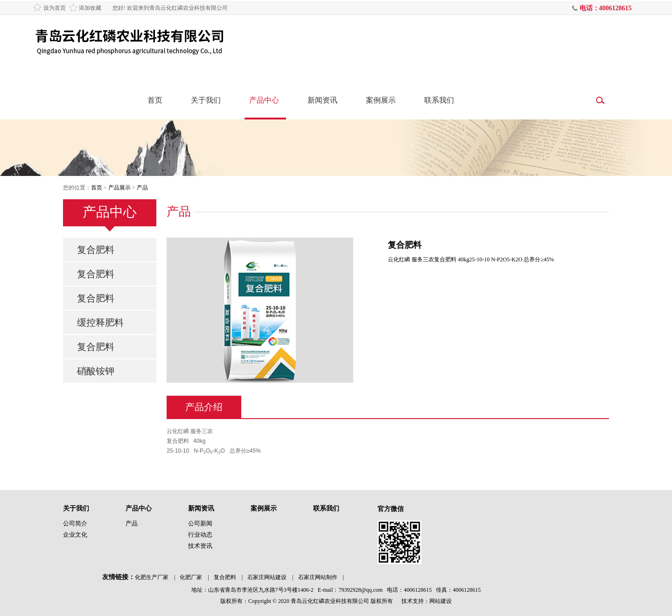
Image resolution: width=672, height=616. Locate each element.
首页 (155, 100)
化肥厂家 (191, 577)
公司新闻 (200, 523)
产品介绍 (204, 407)
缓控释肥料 (100, 322)
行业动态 (200, 535)
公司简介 (75, 523)
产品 (142, 188)
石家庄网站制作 (318, 577)
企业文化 (75, 535)
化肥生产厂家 (152, 577)
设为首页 (55, 8)
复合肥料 (96, 250)
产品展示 (119, 188)
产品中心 (264, 100)
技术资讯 (200, 546)
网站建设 (441, 601)
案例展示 (381, 100)
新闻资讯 (322, 100)
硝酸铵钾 (96, 371)
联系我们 (439, 100)
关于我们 (206, 100)
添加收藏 (90, 8)
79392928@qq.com (360, 590)
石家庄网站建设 (267, 577)
